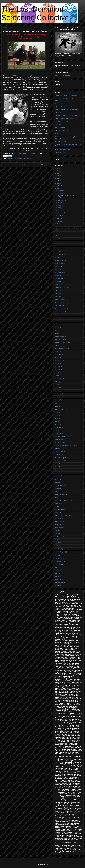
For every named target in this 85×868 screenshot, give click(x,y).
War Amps (58, 579)
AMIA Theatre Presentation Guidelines (66, 96)
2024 (58, 168)
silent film (57, 540)
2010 (58, 221)
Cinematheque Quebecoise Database (66, 119)
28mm (56, 239)
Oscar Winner (59, 503)
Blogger (47, 864)
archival (57, 269)
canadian (57, 297)
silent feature (58, 537)
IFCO (56, 415)
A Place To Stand (60, 260)
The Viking (58, 549)
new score (58, 488)
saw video (58, 531)
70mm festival (59, 254)
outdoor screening (60, 509)
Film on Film (58, 388)
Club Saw (57, 345)
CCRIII (14, 159)
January (61, 215)
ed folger (57, 370)
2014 (58, 183)
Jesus (56, 421)
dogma (57, 364)
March (60, 210)
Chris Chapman (59, 339)
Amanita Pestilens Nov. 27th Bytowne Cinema (25, 31)
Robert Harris (59, 522)
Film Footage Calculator (62, 122)
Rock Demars (59, 525)
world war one (59, 582)
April (60, 208)
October (61, 193)
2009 (58, 224)
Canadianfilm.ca (59, 113)
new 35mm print (59, 485)
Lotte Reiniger (59, 452)
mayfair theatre (59, 461)
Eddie (56, 376)
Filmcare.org (58, 125)
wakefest (57, 573)
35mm (56, 245)
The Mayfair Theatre (61, 152)
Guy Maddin (58, 400)
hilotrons (57, 403)
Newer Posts (7, 165)
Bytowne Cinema (60, 103)
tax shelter (58, 546)
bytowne (9, 159)
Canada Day (58, 291)
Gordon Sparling (59, 394)
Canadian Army (59, 300)
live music (58, 440)
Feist (56, 385)
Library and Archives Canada (63, 437)
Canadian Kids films (60, 309)
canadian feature (59, 306)
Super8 (57, 543)
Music (56, 473)
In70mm (57, 134)
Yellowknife (58, 585)
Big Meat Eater (59, 278)
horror (56, 412)
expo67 (57, 382)
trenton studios (59, 561)
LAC (26, 159)
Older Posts (45, 165)
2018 (58, 173)
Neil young (58, 482)
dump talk (58, 367)
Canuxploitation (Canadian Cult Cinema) (66, 116)
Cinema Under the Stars (62, 342)
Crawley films (20, 159)
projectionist (58, 513)
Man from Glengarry (60, 458)
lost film (29, 159)
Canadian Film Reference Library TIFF (66, 109)
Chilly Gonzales (59, 336)
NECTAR (57, 479)
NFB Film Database (60, 141)
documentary (58, 361)
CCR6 (56, 318)
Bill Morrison (58, 281)
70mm (56, 251)
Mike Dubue (58, 467)
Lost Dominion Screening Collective (65, 446)
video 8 (57, 567)
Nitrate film (58, 497)
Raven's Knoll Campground (63, 149)
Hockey (57, 406)
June (60, 205)
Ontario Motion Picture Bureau (63, 500)
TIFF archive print (60, 552)
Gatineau (57, 391)
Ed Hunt (57, 373)
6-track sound (59, 248)
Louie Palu (58, 455)
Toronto (57, 555)
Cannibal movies (59, 312)
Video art (57, 570)
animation (58, 266)
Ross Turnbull (59, 528)
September (62, 200)
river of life (58, 519)
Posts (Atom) (30, 171)
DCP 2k (57, 357)
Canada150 (58, 294)
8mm (56, 257)
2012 (58, 188)
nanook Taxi (58, 476)
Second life (58, 534)
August (60, 203)
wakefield (57, 576)
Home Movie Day (60, 128)
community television (61, 348)
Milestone (57, 470)
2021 (58, 171)
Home (26, 165)
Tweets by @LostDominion (62, 76)
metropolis (58, 464)
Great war (58, 397)
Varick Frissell (59, 564)
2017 (58, 176)
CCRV (56, 330)
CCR (56, 315)
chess (56, 333)
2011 (58, 219)
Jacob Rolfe (58, 418)
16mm (56, 233)
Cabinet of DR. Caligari (61, 288)
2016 (58, 178)
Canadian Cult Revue (61, 303)
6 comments (33, 154)
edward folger (59, 379)
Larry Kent (58, 433)
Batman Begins (59, 275)
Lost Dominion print (60, 443)
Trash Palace (58, 558)
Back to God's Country (61, 272)
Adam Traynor (59, 263)
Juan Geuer (58, 424)
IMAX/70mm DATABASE (62, 131)
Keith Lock (58, 427)
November (61, 191)
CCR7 (56, 321)
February (61, 213)
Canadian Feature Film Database (64, 106)
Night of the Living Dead (62, 494)
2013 (58, 186)
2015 (58, 181)
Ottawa (57, 506)
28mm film (58, 242)
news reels (58, 491)
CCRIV (57, 327)
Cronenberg (58, 354)
